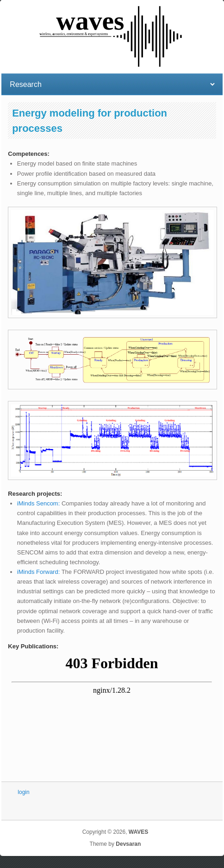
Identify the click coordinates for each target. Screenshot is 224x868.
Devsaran (128, 844)
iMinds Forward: (38, 572)
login (23, 792)
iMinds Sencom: (39, 503)
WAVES (138, 832)
